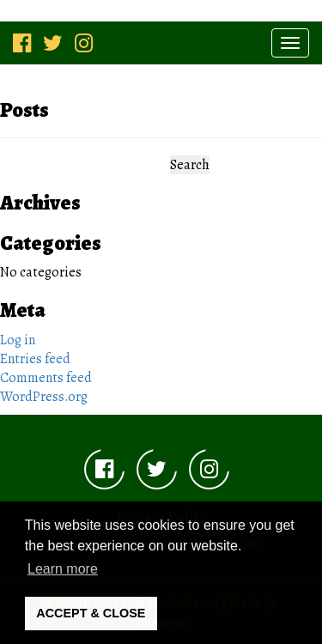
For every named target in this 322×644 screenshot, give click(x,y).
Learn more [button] (63, 569)
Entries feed (35, 359)
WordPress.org (44, 397)
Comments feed (46, 378)
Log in (18, 340)
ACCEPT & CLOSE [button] (91, 613)
